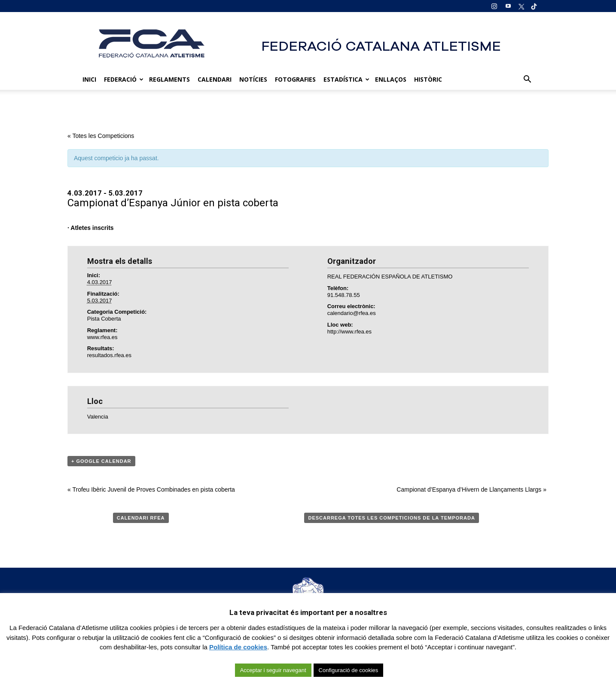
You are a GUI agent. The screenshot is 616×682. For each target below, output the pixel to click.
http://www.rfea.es (349, 332)
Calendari (215, 79)
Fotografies (295, 79)
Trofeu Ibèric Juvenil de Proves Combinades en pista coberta (151, 489)
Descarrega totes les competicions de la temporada (391, 518)
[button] (527, 80)
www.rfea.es (102, 337)
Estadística (346, 79)
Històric (428, 79)
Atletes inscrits (92, 228)
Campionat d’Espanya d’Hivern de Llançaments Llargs (471, 489)
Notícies (253, 79)
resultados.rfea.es (109, 355)
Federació (124, 79)
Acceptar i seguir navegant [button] (273, 670)
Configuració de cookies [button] (349, 670)
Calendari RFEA (141, 518)
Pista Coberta (104, 319)
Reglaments (169, 79)
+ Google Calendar (101, 461)
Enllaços (391, 79)
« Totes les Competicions (101, 136)
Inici (89, 79)
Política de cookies (238, 647)
